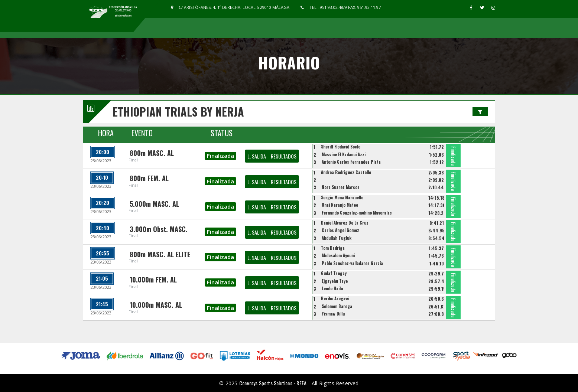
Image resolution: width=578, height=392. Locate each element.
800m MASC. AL (152, 153)
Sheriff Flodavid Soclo (341, 147)
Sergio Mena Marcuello (342, 197)
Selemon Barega (337, 306)
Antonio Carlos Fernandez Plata (351, 162)
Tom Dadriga (333, 248)
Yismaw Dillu (333, 314)
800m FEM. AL (149, 178)
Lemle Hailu (332, 288)
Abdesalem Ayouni (338, 255)
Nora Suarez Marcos (341, 187)
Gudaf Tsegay (334, 273)
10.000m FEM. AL (153, 280)
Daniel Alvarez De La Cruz (345, 223)
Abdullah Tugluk (337, 238)
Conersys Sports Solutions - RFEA (273, 383)
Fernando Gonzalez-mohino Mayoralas (357, 213)
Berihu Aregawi (335, 298)
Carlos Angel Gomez (340, 230)
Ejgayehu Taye (335, 281)
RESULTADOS (284, 156)
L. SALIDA (257, 156)
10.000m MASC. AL (156, 305)
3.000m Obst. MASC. (159, 229)
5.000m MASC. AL (154, 204)
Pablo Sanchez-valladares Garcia (352, 263)
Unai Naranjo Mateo (340, 205)
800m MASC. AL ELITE (160, 254)
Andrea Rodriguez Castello (346, 172)
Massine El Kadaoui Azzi (344, 154)
